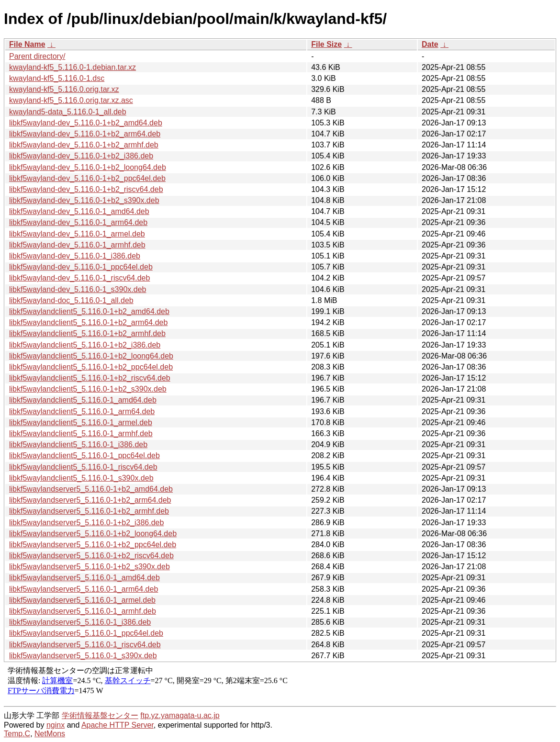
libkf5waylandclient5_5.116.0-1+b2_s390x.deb (88, 389)
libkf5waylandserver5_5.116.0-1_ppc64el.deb (86, 633)
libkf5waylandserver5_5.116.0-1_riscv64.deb (85, 645)
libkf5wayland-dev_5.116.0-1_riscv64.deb (79, 278)
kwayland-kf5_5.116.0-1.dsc (57, 78)
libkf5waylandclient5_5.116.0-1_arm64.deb (82, 411)
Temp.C (17, 734)
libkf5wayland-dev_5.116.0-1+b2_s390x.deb (84, 200)
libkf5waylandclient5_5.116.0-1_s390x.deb (81, 478)
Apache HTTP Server (118, 725)
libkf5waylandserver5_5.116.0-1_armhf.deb (83, 611)
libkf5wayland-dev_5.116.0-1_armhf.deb (77, 245)
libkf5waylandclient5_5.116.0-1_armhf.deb (81, 433)
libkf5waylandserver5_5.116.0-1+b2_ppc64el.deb (93, 545)
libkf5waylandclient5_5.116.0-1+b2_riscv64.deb (90, 378)
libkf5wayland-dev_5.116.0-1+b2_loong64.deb (88, 167)
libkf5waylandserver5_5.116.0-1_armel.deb (82, 600)
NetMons (50, 734)
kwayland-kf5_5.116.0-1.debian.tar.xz (73, 67)
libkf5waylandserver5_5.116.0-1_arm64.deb (84, 589)
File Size (326, 44)
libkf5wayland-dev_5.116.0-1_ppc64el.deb (81, 267)
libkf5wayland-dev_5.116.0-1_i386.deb (75, 256)
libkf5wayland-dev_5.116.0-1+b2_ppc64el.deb (87, 178)
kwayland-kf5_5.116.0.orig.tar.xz (64, 89)
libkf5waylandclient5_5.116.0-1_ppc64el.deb (84, 455)
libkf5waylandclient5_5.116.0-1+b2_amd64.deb (89, 311)
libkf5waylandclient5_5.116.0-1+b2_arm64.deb (88, 322)
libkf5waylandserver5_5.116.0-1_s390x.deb (83, 656)
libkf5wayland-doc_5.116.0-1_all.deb (71, 300)
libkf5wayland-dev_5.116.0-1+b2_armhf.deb (84, 145)
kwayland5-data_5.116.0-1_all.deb (68, 112)
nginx (56, 725)
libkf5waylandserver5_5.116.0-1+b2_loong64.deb (93, 534)
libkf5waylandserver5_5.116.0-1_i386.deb (80, 622)
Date (430, 44)
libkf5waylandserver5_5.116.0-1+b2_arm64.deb (90, 500)
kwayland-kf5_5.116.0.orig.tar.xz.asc (71, 100)
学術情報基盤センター (100, 715)
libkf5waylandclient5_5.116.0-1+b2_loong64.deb (91, 356)
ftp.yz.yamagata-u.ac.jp (180, 715)
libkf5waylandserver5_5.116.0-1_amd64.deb (84, 578)
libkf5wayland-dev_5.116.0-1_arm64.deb (78, 222)
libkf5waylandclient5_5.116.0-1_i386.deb (78, 444)
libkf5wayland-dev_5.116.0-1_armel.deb (77, 234)
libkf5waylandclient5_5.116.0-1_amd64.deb (83, 400)
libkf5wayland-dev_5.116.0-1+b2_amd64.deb (86, 123)
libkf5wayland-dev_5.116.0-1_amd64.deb (79, 211)
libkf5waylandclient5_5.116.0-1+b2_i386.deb (85, 345)
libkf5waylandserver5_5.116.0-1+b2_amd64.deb (91, 489)
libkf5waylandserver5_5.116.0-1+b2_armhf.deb (89, 511)
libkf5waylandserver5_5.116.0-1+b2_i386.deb (86, 523)
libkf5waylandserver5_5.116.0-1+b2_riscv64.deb (91, 556)
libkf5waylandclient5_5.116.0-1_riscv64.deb (83, 467)
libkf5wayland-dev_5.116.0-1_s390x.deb (78, 289)
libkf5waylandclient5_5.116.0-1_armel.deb (81, 422)
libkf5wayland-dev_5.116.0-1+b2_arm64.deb (85, 134)
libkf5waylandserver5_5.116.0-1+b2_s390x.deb (90, 567)
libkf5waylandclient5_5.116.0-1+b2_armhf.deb (87, 333)
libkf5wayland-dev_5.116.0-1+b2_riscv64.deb (86, 189)
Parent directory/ (37, 56)
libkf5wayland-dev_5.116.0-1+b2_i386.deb (81, 156)
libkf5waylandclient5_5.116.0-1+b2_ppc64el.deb (91, 367)
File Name (27, 44)
